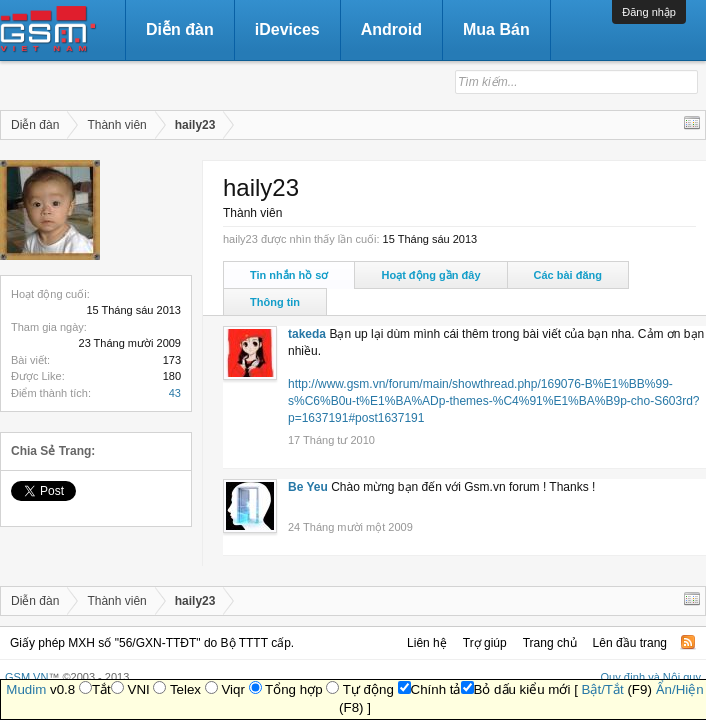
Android (391, 29)
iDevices (287, 29)
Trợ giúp (485, 643)
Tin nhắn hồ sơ (289, 275)
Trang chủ (550, 643)
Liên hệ (427, 643)
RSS (688, 642)
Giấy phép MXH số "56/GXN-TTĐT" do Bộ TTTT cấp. (152, 643)
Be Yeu (308, 487)
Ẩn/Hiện (680, 689)
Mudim (26, 689)
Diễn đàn (180, 29)
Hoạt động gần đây (430, 275)
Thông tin (275, 302)
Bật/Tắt (603, 689)
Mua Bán (496, 29)
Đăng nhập (649, 12)
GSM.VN (26, 677)
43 (175, 393)
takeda (307, 334)
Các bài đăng (568, 275)
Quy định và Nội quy (651, 677)
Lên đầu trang (630, 643)
